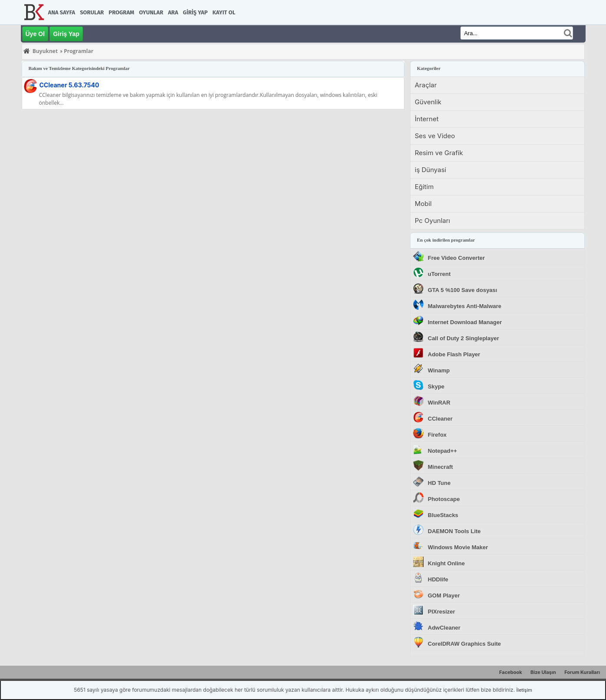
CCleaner (70, 85)
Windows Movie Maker (458, 547)
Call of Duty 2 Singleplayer (464, 338)
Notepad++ (442, 451)
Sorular (92, 12)
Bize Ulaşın (543, 672)
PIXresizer (442, 612)
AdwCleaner (444, 628)
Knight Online (446, 563)
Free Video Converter (456, 258)
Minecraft (440, 467)
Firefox (437, 435)
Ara (173, 12)
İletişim (524, 690)
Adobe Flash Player (454, 354)
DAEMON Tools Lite (454, 531)
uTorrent (439, 274)
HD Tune (439, 483)
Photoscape (444, 499)
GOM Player (444, 595)
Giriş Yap (195, 12)
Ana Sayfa (62, 12)
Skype (436, 386)
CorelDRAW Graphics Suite (464, 644)
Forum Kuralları (582, 672)
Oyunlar (151, 12)
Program (121, 12)
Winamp (439, 370)
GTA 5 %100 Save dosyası (463, 290)
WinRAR (439, 403)
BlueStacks (443, 515)
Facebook (511, 672)
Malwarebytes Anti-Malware (465, 306)
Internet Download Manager (465, 322)
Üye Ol (35, 34)
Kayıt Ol (224, 12)
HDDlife (438, 579)
